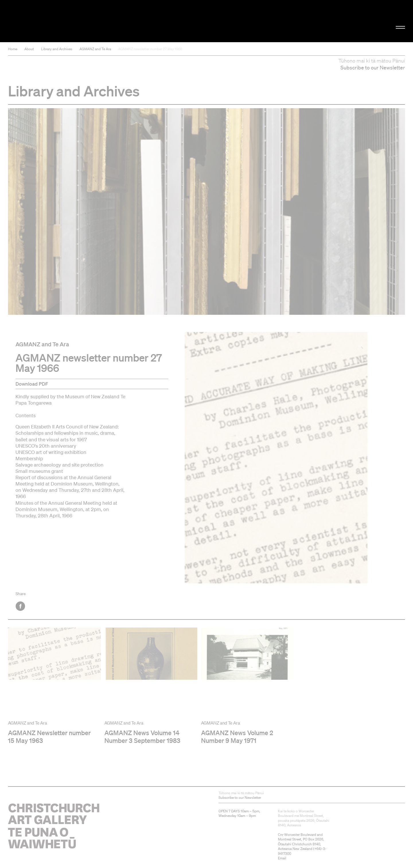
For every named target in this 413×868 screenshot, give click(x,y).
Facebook (21, 606)
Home (13, 49)
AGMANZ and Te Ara (95, 49)
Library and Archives (57, 49)
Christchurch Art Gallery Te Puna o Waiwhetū (69, 21)
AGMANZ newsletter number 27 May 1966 (150, 49)
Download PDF (32, 384)
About (29, 49)
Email (282, 858)
